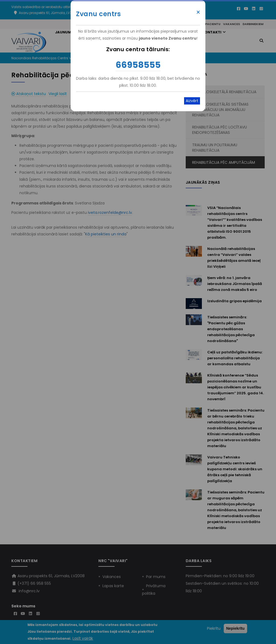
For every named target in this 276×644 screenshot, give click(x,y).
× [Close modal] (198, 12)
